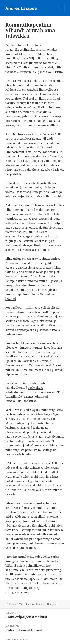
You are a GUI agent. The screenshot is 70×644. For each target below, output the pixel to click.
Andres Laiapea (21, 8)
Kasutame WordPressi (17, 639)
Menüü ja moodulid (61, 12)
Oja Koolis (20, 67)
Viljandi (54, 604)
